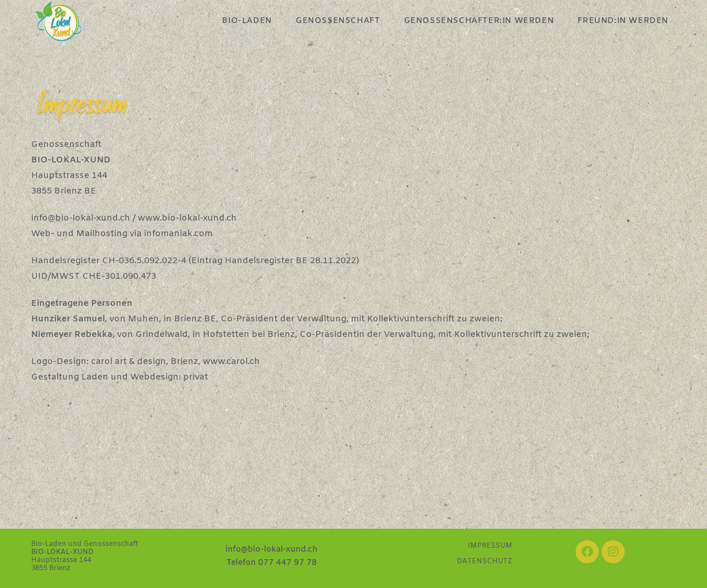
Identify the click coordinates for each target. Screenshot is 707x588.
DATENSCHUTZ (485, 562)
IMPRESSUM (490, 546)
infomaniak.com (178, 234)
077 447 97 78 (288, 563)
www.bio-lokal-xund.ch (187, 218)
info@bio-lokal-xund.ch (81, 218)
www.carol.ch (231, 362)
